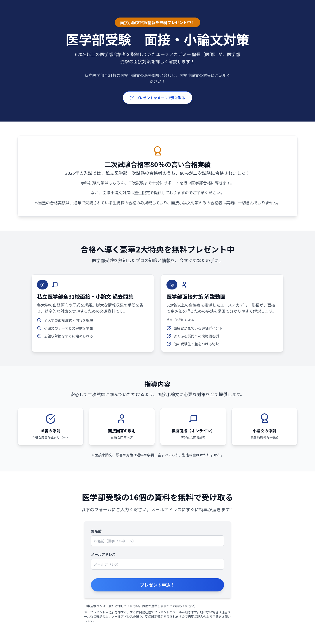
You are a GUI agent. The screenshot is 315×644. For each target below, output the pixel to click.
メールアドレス (103, 554)
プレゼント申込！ (157, 585)
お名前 (96, 531)
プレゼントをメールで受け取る (157, 98)
